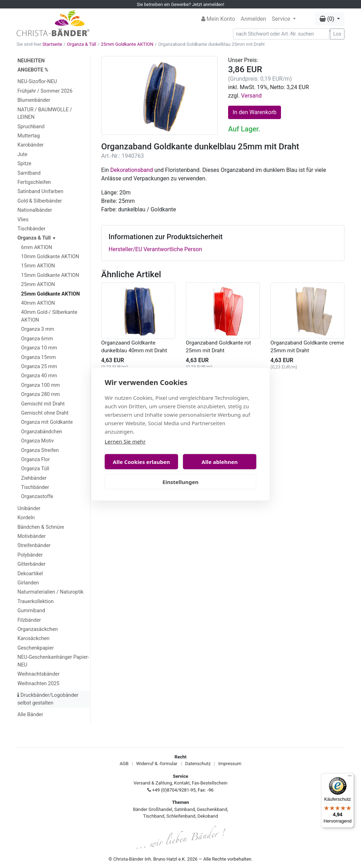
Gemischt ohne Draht (45, 413)
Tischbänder (31, 229)
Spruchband (31, 127)
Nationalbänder (35, 210)
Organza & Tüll (82, 44)
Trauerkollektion (35, 602)
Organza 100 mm (41, 385)
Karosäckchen (33, 638)
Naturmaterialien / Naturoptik (50, 592)
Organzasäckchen (37, 629)
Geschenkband (212, 809)
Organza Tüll (35, 469)
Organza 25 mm (39, 367)
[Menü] (350, 777)
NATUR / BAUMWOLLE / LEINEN (45, 114)
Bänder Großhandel (152, 809)
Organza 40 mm (39, 376)
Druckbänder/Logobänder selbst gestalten (48, 699)
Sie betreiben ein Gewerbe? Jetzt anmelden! (180, 4)
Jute (22, 154)
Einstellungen (180, 482)
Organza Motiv (38, 441)
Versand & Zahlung (153, 783)
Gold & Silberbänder (39, 201)
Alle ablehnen (220, 462)
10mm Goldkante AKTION (50, 257)
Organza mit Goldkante (47, 422)
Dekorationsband (132, 170)
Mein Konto (218, 19)
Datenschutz (198, 764)
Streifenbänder (34, 545)
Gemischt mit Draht (43, 404)
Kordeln (26, 518)
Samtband (29, 173)
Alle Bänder (30, 715)
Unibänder (29, 509)
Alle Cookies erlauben (141, 462)
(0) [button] (328, 19)
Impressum (230, 764)
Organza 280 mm (41, 394)
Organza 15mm (38, 357)
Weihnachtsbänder (38, 674)
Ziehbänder (34, 478)
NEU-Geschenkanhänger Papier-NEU (53, 661)
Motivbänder (31, 536)
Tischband (154, 816)
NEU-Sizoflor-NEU (37, 82)
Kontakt (182, 783)
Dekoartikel (30, 574)
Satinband (184, 809)
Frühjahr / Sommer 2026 (45, 91)
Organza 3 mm (38, 329)
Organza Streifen (40, 450)
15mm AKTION (38, 266)
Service (282, 19)
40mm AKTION (38, 303)
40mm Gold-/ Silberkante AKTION (49, 316)
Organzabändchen (42, 432)
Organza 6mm (37, 339)
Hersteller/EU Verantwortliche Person (155, 249)
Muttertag (28, 136)
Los (337, 34)
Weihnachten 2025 (38, 684)
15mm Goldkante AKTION (50, 275)
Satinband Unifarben (40, 191)
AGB (124, 764)
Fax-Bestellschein (210, 783)
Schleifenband (181, 816)
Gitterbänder (31, 564)
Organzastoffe (37, 497)
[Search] (281, 34)
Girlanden (28, 583)
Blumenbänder (34, 100)
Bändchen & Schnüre (41, 527)
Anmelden (253, 19)
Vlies (23, 220)
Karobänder (30, 145)
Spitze (24, 164)
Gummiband (31, 611)
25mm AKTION (38, 284)
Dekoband (208, 816)
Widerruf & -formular (157, 764)
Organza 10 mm (39, 348)
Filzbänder (29, 620)
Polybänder (30, 555)
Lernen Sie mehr (125, 441)
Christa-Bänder (128, 859)
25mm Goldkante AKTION (127, 44)
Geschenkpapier (35, 648)
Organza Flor (36, 460)
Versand (252, 96)
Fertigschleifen (34, 182)
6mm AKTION (37, 247)
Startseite (52, 44)
